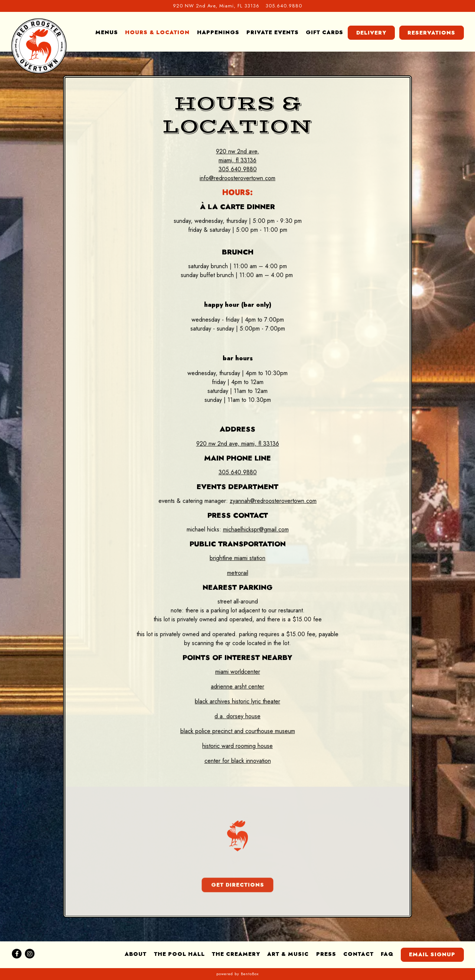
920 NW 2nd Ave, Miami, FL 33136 (238, 444)
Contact (358, 954)
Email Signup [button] (432, 954)
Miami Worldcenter (238, 672)
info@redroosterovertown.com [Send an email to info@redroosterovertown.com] (237, 178)
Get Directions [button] (238, 886)
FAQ (387, 954)
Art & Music (288, 954)
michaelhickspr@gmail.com (256, 530)
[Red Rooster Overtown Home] (39, 46)
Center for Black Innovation (238, 761)
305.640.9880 (238, 473)
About (136, 954)
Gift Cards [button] (325, 32)
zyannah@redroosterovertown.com (273, 501)
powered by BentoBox (237, 974)
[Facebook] (17, 954)
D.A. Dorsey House (237, 717)
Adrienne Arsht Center (237, 687)
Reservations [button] (431, 33)
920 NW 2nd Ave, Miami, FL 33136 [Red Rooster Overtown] (237, 156)
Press (326, 954)
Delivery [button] (371, 33)
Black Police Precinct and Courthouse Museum (238, 731)
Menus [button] (107, 32)
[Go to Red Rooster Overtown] (216, 6)
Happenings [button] (218, 32)
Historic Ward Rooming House (237, 746)
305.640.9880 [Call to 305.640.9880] (284, 6)
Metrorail (238, 573)
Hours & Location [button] (157, 32)
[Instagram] (30, 954)
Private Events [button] (273, 32)
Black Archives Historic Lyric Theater (237, 702)
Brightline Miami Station (237, 558)
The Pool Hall (179, 954)
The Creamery (236, 954)
